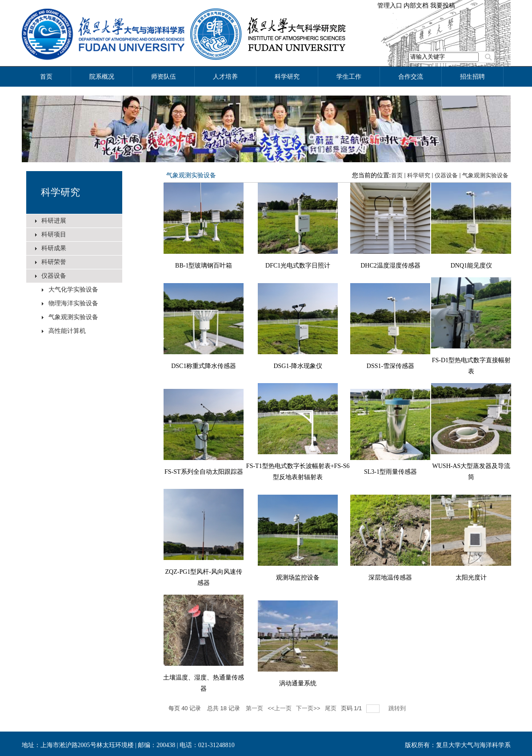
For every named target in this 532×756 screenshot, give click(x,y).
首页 (397, 175)
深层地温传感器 (390, 578)
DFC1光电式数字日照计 (298, 266)
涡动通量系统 (298, 683)
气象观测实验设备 (73, 317)
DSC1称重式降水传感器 (204, 366)
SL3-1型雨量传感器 (390, 472)
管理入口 (390, 6)
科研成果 (54, 248)
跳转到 (398, 708)
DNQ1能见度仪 (471, 266)
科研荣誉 (54, 262)
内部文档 (416, 6)
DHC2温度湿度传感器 (390, 266)
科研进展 (54, 221)
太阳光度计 (471, 578)
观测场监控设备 (298, 578)
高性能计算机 (67, 331)
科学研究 (60, 192)
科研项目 (54, 234)
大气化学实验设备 (73, 290)
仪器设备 (54, 276)
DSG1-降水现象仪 (298, 366)
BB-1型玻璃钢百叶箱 (204, 266)
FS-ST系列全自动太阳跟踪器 (204, 472)
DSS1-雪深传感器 (390, 366)
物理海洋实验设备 (73, 303)
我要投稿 (443, 6)
